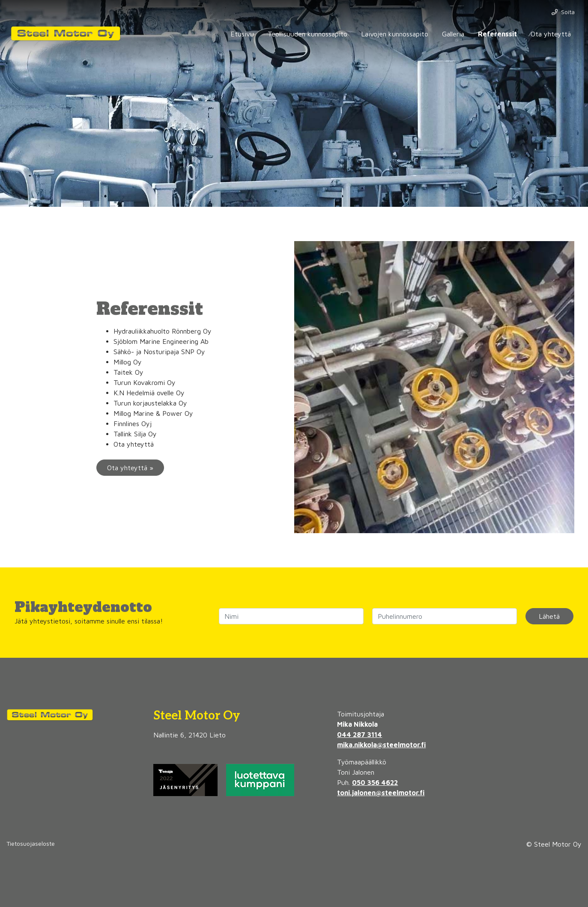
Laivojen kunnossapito (395, 34)
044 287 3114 (360, 734)
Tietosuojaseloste (31, 843)
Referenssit (497, 34)
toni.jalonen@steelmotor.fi (381, 793)
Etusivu (242, 34)
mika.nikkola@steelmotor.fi (381, 745)
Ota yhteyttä (551, 34)
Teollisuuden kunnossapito (307, 34)
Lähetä (549, 616)
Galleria (453, 34)
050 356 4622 (375, 782)
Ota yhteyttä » (130, 468)
